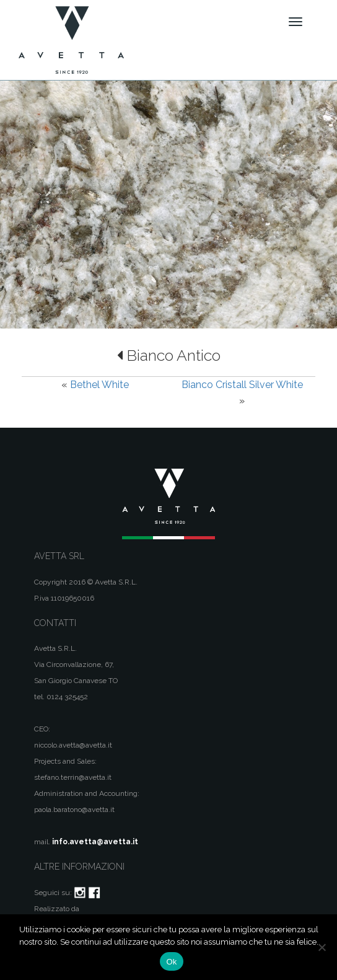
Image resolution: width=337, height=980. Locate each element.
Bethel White (99, 385)
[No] (322, 947)
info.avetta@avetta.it (95, 842)
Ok (171, 962)
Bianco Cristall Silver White (242, 385)
